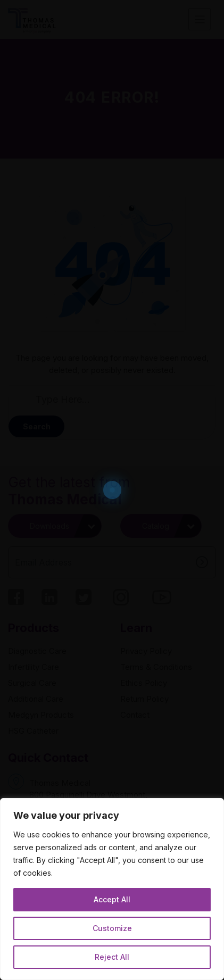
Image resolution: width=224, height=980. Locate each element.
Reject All (112, 957)
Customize (112, 928)
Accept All (112, 899)
